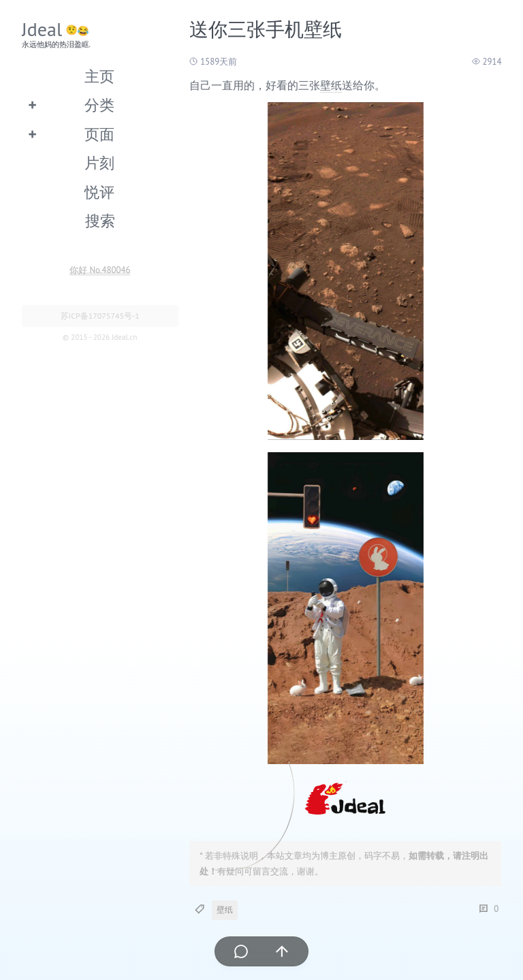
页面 (99, 134)
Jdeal (42, 29)
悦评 (99, 192)
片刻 (99, 162)
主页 (99, 76)
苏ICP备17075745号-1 (100, 316)
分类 (99, 105)
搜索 (100, 220)
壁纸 (331, 85)
